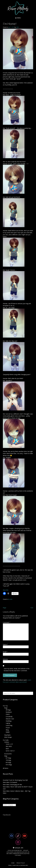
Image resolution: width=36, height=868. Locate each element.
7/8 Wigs (8, 760)
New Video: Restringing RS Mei (12, 785)
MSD (7, 749)
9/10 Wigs (9, 765)
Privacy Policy (21, 863)
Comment (7, 622)
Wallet (8, 732)
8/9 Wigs (8, 762)
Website (5, 659)
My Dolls (10, 599)
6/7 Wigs (8, 758)
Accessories (8, 754)
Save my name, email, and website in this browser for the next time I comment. (17, 670)
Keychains (7, 735)
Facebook (7, 815)
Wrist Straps (8, 737)
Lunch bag (9, 725)
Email (5, 652)
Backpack (9, 712)
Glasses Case (10, 719)
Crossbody (9, 717)
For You (5, 706)
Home (13, 863)
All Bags (8, 710)
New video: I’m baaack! (10, 782)
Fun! (32, 608)
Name (5, 644)
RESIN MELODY (18, 850)
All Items (6, 768)
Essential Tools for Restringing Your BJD (15, 780)
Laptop (8, 723)
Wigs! (5, 608)
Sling (7, 730)
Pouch (8, 728)
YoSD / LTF (9, 744)
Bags (6, 708)
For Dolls (6, 740)
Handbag (9, 721)
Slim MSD (9, 746)
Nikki (17, 27)
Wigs (6, 756)
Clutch (8, 714)
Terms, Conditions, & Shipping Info (18, 865)
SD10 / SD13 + (10, 751)
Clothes (7, 742)
